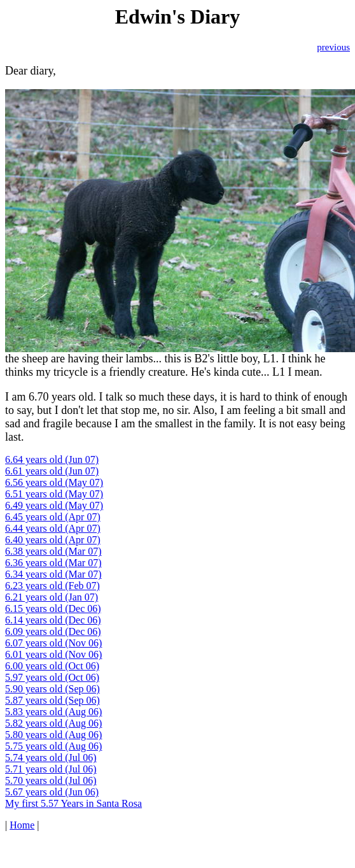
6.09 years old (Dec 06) (53, 631)
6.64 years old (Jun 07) (52, 459)
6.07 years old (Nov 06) (53, 643)
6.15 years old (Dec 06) (53, 608)
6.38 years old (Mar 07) (53, 551)
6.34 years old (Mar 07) (53, 574)
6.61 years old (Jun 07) (52, 471)
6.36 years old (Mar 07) (53, 563)
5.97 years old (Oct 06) (52, 677)
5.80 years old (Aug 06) (53, 735)
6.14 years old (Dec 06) (53, 620)
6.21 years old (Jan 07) (52, 597)
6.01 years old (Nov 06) (53, 654)
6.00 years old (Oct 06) (52, 666)
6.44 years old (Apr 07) (53, 528)
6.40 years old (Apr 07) (53, 540)
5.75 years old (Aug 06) (53, 746)
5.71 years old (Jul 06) (51, 769)
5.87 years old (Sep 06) (52, 700)
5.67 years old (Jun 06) (52, 792)
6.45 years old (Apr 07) (53, 517)
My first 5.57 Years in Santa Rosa (73, 803)
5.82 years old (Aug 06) (53, 723)
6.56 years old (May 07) (54, 482)
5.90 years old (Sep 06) (52, 689)
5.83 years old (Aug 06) (53, 712)
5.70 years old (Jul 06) (51, 780)
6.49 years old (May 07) (54, 505)
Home (22, 825)
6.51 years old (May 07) (54, 494)
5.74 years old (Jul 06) (51, 758)
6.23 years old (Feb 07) (52, 586)
